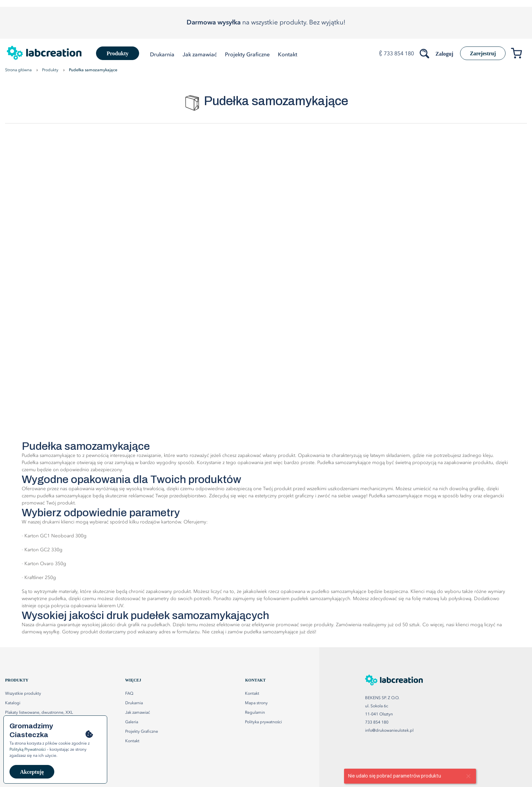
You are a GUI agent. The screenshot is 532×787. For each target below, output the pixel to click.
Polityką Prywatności (28, 750)
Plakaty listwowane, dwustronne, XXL (39, 713)
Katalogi (13, 703)
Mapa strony (256, 703)
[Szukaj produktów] (423, 52)
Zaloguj (443, 54)
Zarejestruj (482, 53)
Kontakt (252, 694)
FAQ (129, 694)
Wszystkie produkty (23, 694)
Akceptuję (32, 772)
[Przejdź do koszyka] (519, 54)
